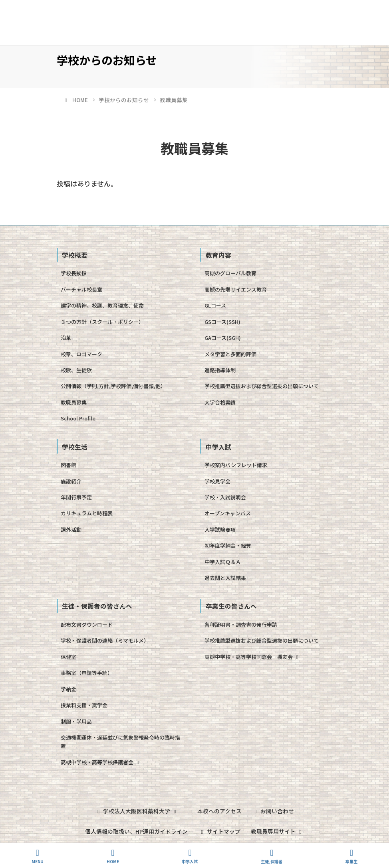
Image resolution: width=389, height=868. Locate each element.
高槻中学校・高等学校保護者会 (101, 762)
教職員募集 (74, 402)
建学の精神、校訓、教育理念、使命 (102, 305)
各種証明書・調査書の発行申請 (241, 624)
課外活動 (71, 530)
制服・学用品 (76, 721)
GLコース (215, 305)
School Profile (78, 418)
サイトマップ (219, 831)
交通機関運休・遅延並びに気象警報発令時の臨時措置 (120, 742)
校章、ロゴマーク (81, 354)
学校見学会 (217, 481)
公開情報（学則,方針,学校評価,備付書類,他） (113, 386)
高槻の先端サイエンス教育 (236, 289)
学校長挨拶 (74, 273)
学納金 (68, 689)
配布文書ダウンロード (87, 624)
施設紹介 (71, 481)
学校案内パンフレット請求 (236, 465)
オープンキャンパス (228, 513)
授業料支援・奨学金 (84, 705)
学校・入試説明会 (225, 497)
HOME (113, 856)
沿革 (66, 338)
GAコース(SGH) (223, 338)
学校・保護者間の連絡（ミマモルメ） (105, 640)
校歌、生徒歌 (76, 370)
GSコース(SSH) (222, 322)
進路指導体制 (220, 370)
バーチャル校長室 (81, 289)
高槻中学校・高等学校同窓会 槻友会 (252, 657)
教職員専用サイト (278, 831)
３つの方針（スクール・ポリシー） (102, 322)
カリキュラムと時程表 (87, 513)
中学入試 (190, 856)
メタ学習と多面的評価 (230, 354)
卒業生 (351, 856)
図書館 (68, 465)
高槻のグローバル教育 (230, 273)
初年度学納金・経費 (228, 545)
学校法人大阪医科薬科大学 (136, 811)
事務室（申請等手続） (87, 673)
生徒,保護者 (272, 856)
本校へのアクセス (215, 811)
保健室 (68, 657)
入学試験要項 (220, 530)
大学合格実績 (220, 402)
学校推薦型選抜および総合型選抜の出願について (262, 386)
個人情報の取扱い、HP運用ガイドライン (136, 831)
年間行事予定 (76, 497)
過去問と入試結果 (225, 578)
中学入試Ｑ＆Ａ (223, 562)
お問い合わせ (274, 811)
